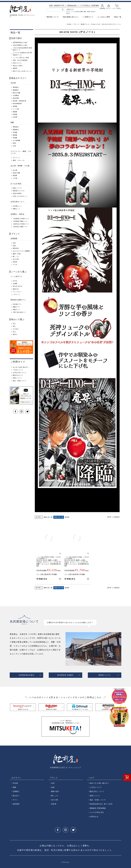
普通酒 (15, 106)
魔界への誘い (17, 254)
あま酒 (15, 170)
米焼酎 (15, 138)
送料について (17, 378)
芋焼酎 (15, 132)
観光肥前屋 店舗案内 (65, 675)
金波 (14, 246)
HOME (69, 24)
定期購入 (16, 790)
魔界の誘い (56, 790)
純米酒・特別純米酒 (19, 101)
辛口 (14, 332)
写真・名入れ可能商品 (20, 60)
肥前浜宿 (16, 248)
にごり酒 (16, 109)
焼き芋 (68, 13)
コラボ (15, 265)
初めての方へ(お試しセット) (22, 71)
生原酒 (15, 117)
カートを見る (117, 8)
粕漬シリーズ (17, 188)
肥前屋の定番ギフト (18, 300)
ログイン (109, 8)
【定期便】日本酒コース (21, 219)
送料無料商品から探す (20, 42)
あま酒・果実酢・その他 (20, 166)
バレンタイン (17, 292)
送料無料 (16, 803)
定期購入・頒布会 (17, 214)
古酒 (14, 146)
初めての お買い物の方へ (99, 782)
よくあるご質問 (104, 17)
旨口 (14, 326)
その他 (15, 178)
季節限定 (16, 87)
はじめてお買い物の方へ (21, 367)
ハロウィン (17, 294)
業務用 (15, 68)
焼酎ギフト (17, 307)
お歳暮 (15, 284)
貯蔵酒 (15, 114)
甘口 (14, 324)
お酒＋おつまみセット (20, 196)
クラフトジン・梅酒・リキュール (21, 152)
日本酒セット (17, 206)
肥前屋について (53, 17)
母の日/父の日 (18, 286)
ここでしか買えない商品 (21, 58)
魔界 (85, 12)
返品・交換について (19, 381)
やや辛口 (16, 329)
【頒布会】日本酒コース (21, 224)
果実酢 (15, 176)
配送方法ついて (18, 375)
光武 (14, 243)
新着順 (67, 517)
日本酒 (13, 83)
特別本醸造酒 (17, 104)
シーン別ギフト (17, 276)
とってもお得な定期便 (77, 12)
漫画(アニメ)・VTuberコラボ (91, 24)
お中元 (15, 281)
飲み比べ (94, 12)
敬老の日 (16, 289)
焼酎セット (17, 209)
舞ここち (16, 256)
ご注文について (18, 370)
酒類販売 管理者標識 (98, 807)
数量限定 (16, 90)
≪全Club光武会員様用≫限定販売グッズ (22, 49)
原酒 (14, 143)
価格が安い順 (48, 517)
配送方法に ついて (97, 790)
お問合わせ (94, 816)
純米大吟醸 (17, 93)
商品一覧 (118, 17)
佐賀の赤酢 (17, 173)
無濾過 (15, 112)
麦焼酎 (15, 135)
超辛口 (15, 334)
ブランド (76, 24)
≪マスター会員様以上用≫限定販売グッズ (22, 54)
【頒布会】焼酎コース (20, 227)
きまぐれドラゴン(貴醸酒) (22, 251)
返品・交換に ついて (98, 799)
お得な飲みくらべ (17, 202)
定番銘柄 (14, 238)
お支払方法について (19, 373)
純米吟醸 (16, 98)
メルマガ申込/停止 (97, 811)
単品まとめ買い (18, 66)
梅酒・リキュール (19, 160)
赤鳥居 (89, 12)
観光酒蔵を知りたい (71, 17)
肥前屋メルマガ (105, 675)
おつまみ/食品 (16, 184)
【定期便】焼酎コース (20, 221)
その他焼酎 (17, 140)
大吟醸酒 (16, 95)
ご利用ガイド (88, 17)
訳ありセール (17, 63)
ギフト (68, 12)
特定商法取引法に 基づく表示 (101, 803)
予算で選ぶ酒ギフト (19, 312)
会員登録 (102, 8)
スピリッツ (17, 158)
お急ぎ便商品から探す (20, 45)
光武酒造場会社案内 (27, 675)
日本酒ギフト (17, 304)
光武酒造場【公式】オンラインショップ (65, 767)
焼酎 (12, 122)
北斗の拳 (16, 259)
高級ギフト (17, 310)
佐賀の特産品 (17, 193)
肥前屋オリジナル (19, 191)
